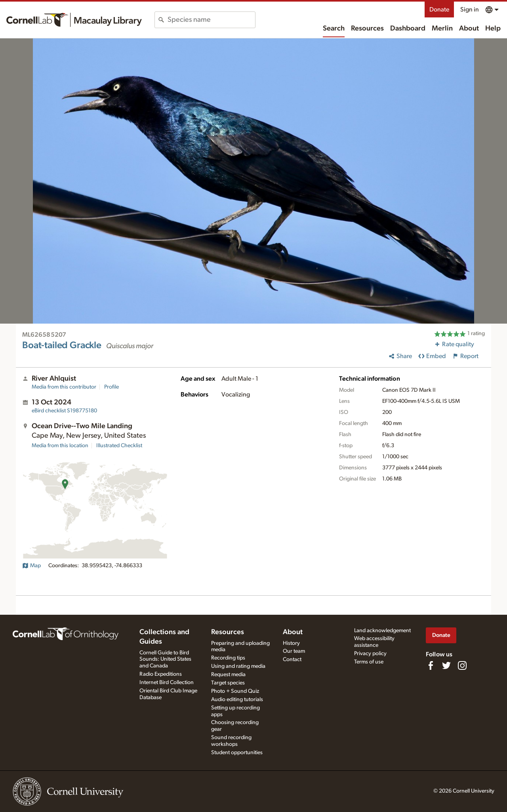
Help (493, 29)
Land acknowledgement (382, 631)
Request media (228, 675)
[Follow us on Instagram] (462, 665)
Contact (292, 660)
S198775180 (64, 411)
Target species (228, 683)
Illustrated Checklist (119, 446)
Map (31, 566)
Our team (294, 651)
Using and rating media (238, 666)
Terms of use (369, 662)
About (469, 29)
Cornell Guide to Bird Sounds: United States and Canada (165, 660)
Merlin (442, 29)
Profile (112, 387)
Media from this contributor (64, 387)
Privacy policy (370, 654)
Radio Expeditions (161, 674)
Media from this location (60, 446)
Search (334, 29)
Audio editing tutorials (237, 700)
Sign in (470, 10)
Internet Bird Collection (167, 682)
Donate (439, 10)
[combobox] (211, 20)
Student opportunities (237, 753)
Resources (367, 29)
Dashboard (408, 29)
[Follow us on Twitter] (446, 665)
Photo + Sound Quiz (235, 691)
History (291, 643)
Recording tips (228, 658)
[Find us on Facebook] (431, 665)
